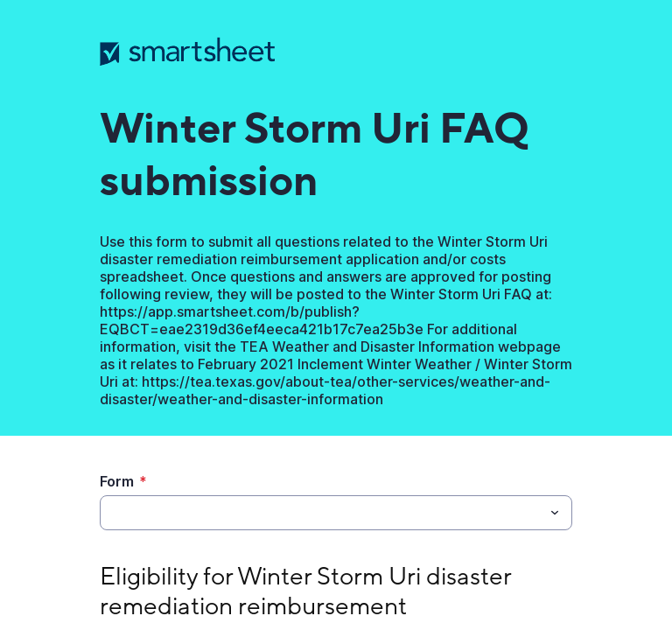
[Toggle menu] (555, 513)
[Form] (322, 513)
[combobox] (336, 513)
